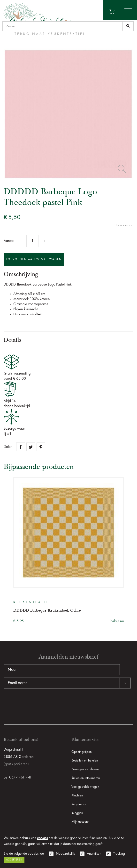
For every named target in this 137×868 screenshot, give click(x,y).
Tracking (119, 854)
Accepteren (14, 860)
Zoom (122, 169)
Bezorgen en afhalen (85, 769)
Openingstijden (82, 752)
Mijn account (80, 822)
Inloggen (77, 813)
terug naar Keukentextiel (50, 34)
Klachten (77, 795)
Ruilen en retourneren (86, 778)
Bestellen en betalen (85, 761)
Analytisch (94, 854)
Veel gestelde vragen (85, 787)
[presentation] (40, 704)
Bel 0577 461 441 (18, 778)
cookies (42, 838)
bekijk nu (117, 621)
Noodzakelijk (65, 854)
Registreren (79, 804)
